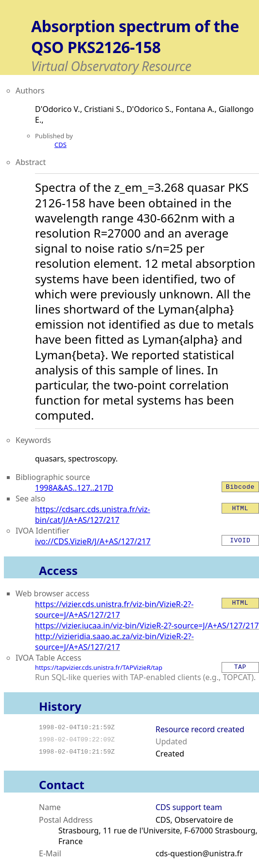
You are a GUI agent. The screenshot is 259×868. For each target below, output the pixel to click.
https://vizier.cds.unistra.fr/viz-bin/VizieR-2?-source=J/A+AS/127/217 (114, 609)
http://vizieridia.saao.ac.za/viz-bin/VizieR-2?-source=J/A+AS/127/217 (114, 642)
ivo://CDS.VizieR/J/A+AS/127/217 (93, 541)
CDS (60, 145)
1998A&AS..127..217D (74, 488)
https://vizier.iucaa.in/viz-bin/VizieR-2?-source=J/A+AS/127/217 (147, 626)
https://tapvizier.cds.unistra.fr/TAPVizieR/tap (99, 667)
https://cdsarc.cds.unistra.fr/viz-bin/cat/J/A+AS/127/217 (93, 515)
